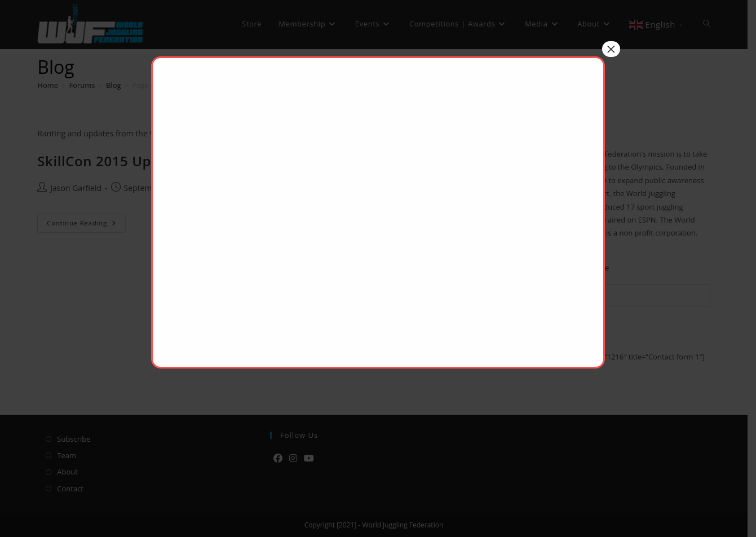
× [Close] (611, 49)
